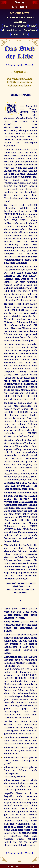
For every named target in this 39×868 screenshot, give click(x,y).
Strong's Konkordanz (15, 26)
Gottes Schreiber (12, 30)
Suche (33, 26)
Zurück (10, 65)
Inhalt (20, 65)
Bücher (15, 34)
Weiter (29, 65)
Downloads (30, 30)
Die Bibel (19, 22)
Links (25, 34)
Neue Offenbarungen (19, 17)
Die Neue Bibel (20, 13)
